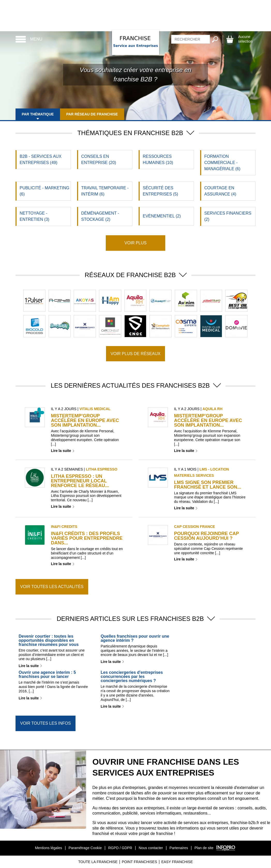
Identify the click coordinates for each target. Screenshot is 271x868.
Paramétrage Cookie (85, 848)
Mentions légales (48, 848)
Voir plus (135, 243)
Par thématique (38, 114)
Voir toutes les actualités (52, 587)
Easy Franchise (177, 862)
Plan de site (204, 848)
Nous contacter (151, 848)
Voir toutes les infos (46, 723)
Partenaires (179, 848)
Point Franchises (140, 862)
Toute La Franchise (98, 862)
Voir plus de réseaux (136, 354)
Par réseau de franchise (92, 114)
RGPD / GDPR (120, 848)
